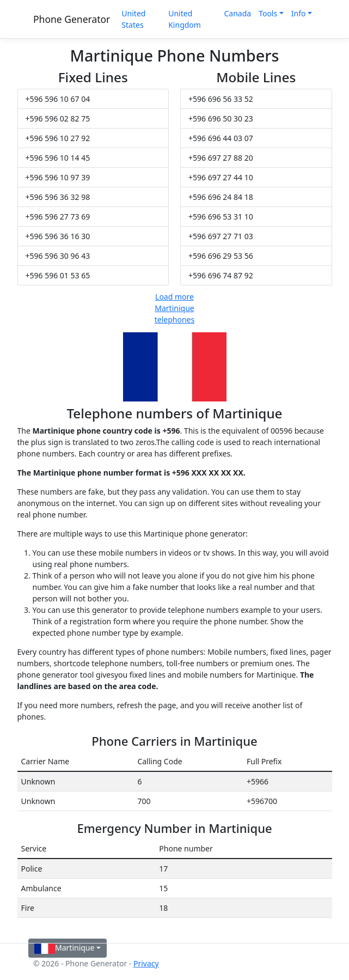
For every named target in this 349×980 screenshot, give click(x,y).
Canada (237, 13)
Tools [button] (268, 13)
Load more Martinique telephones (174, 308)
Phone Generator (72, 19)
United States (133, 19)
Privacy (146, 963)
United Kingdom (185, 19)
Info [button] (299, 13)
